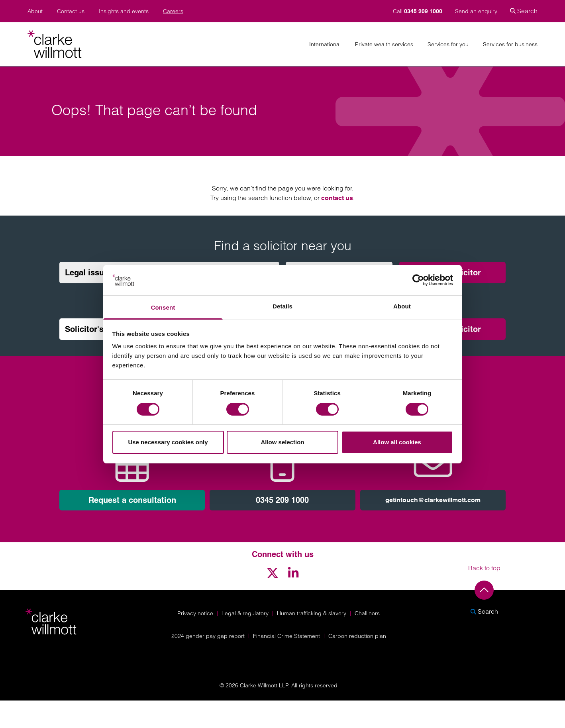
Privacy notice (195, 613)
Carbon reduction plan (357, 636)
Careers (173, 11)
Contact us (71, 11)
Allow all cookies (397, 442)
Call (418, 11)
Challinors (367, 613)
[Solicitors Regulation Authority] (488, 655)
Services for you (448, 44)
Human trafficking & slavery (312, 613)
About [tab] (402, 306)
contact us (337, 198)
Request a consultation (132, 500)
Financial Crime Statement (286, 636)
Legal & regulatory (245, 613)
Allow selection (282, 442)
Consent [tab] (163, 307)
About (35, 11)
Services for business (510, 44)
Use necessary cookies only (168, 442)
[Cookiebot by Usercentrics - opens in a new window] (418, 280)
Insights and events (124, 11)
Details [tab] (282, 306)
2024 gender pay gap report (208, 636)
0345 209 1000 (282, 500)
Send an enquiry (476, 11)
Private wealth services (384, 44)
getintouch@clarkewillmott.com (433, 500)
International (325, 44)
